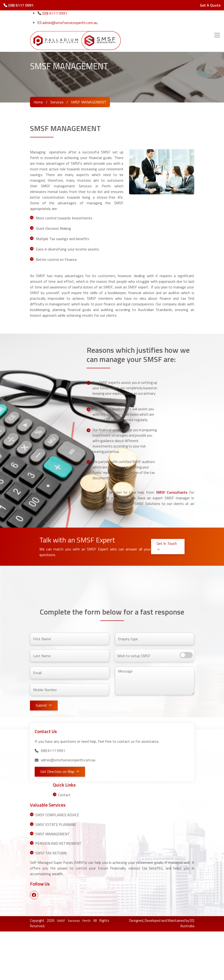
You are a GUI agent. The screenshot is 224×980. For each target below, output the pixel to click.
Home (39, 102)
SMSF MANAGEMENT (53, 882)
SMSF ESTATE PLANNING (56, 873)
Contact (64, 844)
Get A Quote (210, 5)
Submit (44, 754)
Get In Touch (166, 595)
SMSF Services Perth (74, 969)
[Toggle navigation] (217, 35)
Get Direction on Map (60, 820)
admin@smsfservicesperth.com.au (70, 23)
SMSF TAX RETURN (51, 901)
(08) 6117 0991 (19, 5)
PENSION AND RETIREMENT (59, 892)
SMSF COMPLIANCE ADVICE (58, 864)
